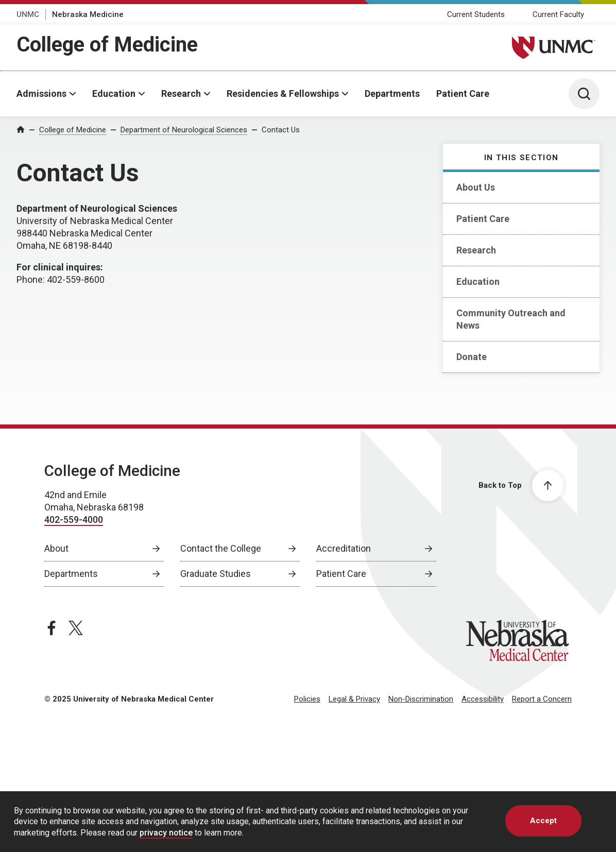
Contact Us (281, 130)
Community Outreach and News (511, 319)
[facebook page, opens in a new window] (52, 628)
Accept (543, 830)
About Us (476, 187)
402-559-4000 (74, 519)
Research (181, 93)
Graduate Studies (216, 574)
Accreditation (344, 548)
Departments (392, 93)
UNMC (28, 14)
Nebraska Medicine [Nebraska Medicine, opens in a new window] (88, 14)
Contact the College (221, 548)
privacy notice (166, 842)
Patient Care (463, 93)
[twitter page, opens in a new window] (76, 628)
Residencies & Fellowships (283, 93)
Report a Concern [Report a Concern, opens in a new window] (542, 699)
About (56, 548)
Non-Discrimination (421, 699)
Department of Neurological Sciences (184, 130)
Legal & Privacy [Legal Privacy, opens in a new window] (354, 699)
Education (114, 93)
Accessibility (483, 699)
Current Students (476, 14)
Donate (472, 357)
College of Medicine (107, 45)
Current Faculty (558, 14)
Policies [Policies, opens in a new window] (307, 699)
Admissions (41, 93)
